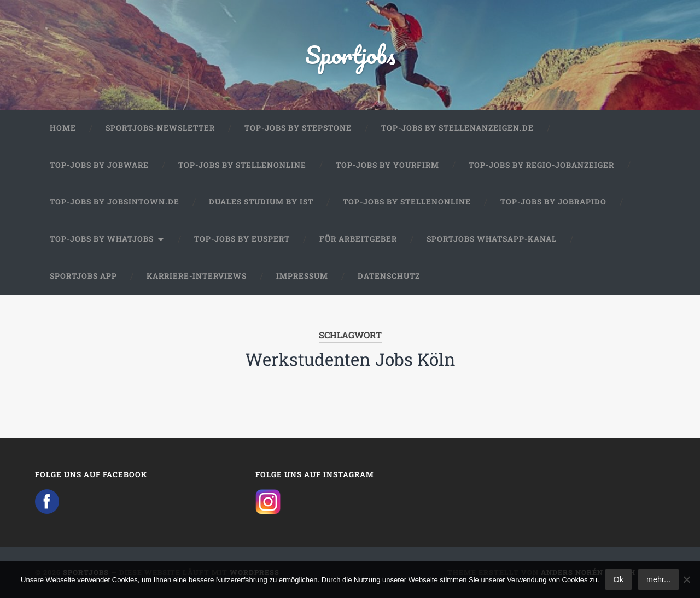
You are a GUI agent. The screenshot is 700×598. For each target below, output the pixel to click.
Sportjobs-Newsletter (160, 128)
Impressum (302, 276)
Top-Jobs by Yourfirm (387, 165)
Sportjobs (350, 54)
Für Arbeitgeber (358, 239)
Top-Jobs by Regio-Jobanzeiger (541, 165)
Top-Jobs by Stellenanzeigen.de (457, 128)
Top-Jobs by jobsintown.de (115, 202)
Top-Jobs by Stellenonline (242, 165)
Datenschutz (389, 276)
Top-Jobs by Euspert (242, 239)
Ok (619, 579)
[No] (686, 579)
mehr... (658, 579)
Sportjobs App (83, 276)
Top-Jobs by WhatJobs (102, 239)
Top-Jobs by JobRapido (553, 202)
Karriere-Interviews (197, 276)
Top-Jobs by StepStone (298, 128)
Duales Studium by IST (261, 202)
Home (63, 128)
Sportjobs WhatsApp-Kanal (492, 239)
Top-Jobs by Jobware (99, 165)
